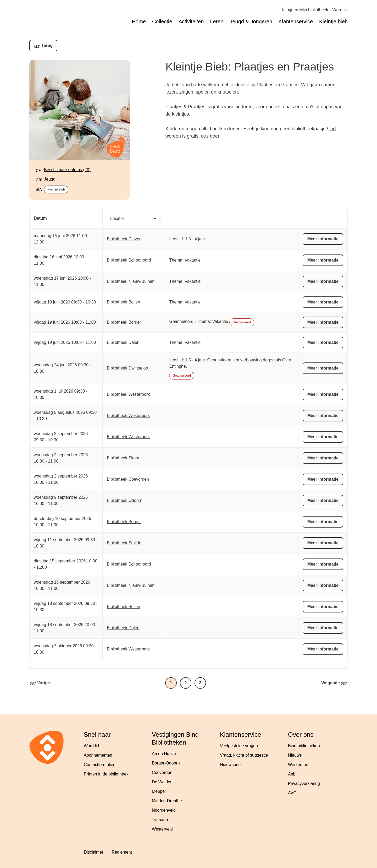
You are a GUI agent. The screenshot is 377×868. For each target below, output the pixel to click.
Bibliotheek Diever (124, 239)
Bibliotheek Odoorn (125, 500)
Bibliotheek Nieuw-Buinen (131, 281)
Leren (217, 21)
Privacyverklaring (304, 783)
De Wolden (162, 782)
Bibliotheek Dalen (123, 342)
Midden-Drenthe (167, 801)
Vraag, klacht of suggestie (244, 755)
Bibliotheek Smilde (124, 543)
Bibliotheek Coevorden (128, 479)
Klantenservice (296, 21)
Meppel (159, 791)
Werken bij (298, 765)
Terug (47, 45)
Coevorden (162, 772)
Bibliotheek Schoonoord (129, 260)
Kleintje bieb (333, 21)
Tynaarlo (160, 820)
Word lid (340, 10)
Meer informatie (323, 239)
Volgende (331, 683)
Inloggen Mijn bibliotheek (305, 10)
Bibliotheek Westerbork (128, 394)
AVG (292, 793)
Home (139, 21)
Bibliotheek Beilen (123, 302)
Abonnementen (98, 755)
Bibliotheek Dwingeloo (127, 368)
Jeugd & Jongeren (251, 21)
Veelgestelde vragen (239, 746)
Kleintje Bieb (56, 189)
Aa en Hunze (164, 754)
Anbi (292, 774)
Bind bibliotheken (304, 746)
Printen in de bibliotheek (106, 774)
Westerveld (162, 829)
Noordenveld (164, 810)
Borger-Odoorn (166, 763)
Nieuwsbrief (231, 765)
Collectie (162, 21)
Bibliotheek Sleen (123, 458)
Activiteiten (191, 21)
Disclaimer (94, 852)
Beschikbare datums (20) (67, 170)
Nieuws (295, 755)
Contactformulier (99, 765)
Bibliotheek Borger (124, 322)
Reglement (122, 852)
